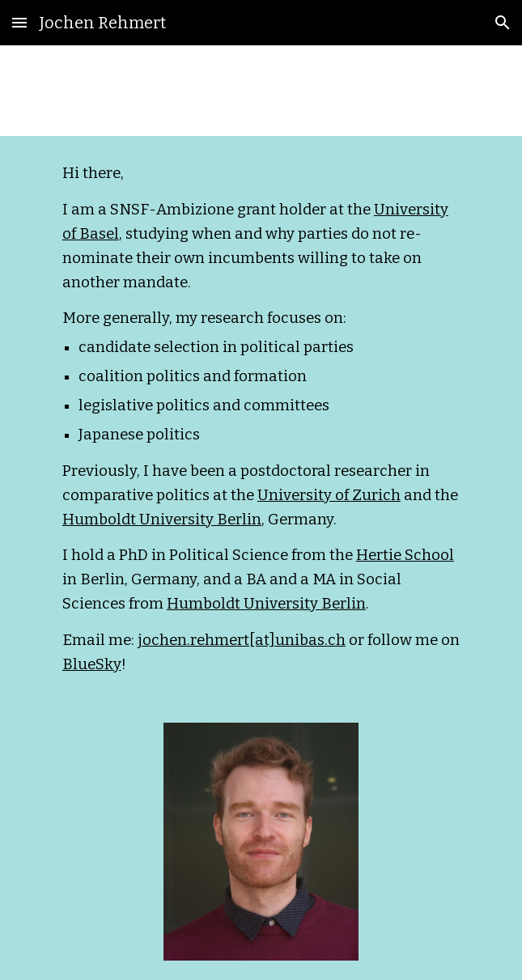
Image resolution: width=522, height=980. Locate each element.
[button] (19, 22)
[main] (261, 420)
